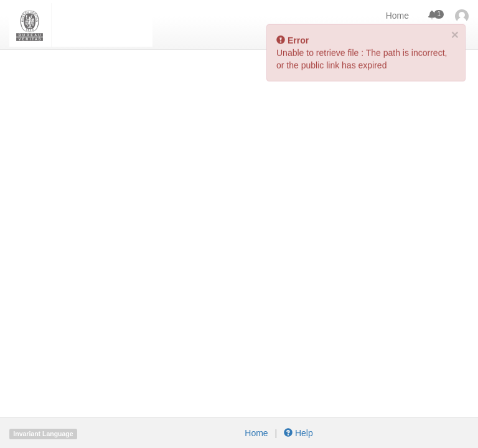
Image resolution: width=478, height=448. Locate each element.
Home (397, 16)
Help (297, 433)
